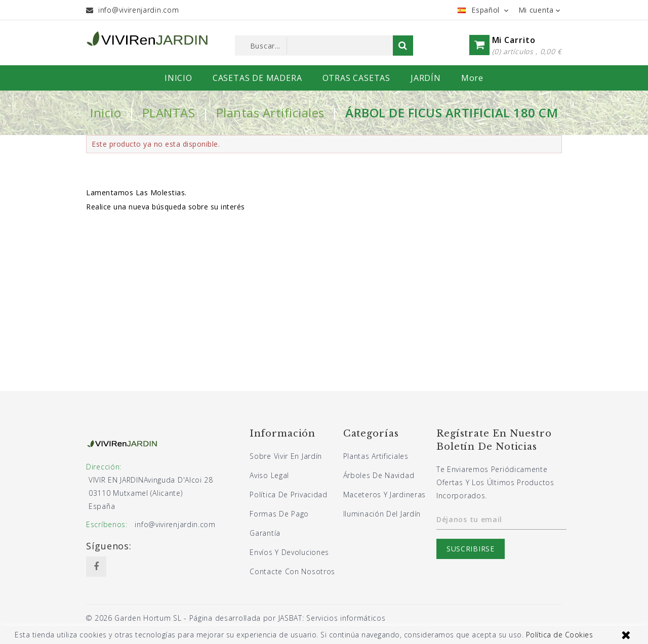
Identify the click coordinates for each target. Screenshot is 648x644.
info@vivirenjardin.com (138, 10)
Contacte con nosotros (292, 571)
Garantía (265, 533)
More (472, 78)
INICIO (178, 78)
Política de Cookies (560, 635)
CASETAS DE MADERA (257, 78)
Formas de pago (279, 514)
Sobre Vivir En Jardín (286, 456)
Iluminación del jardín (382, 514)
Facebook (96, 567)
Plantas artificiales (376, 456)
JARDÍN (426, 78)
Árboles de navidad (379, 475)
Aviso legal (269, 475)
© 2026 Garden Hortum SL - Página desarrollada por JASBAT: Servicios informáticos (236, 618)
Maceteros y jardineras (384, 495)
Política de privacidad (288, 495)
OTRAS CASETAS (356, 78)
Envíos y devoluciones (289, 552)
